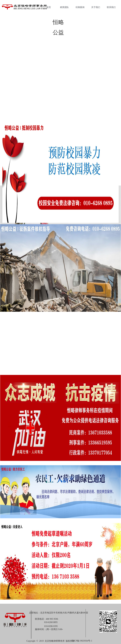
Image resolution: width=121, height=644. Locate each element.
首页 (49, 7)
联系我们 (111, 7)
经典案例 (80, 7)
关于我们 (96, 7)
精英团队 (64, 7)
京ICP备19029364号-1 (82, 641)
